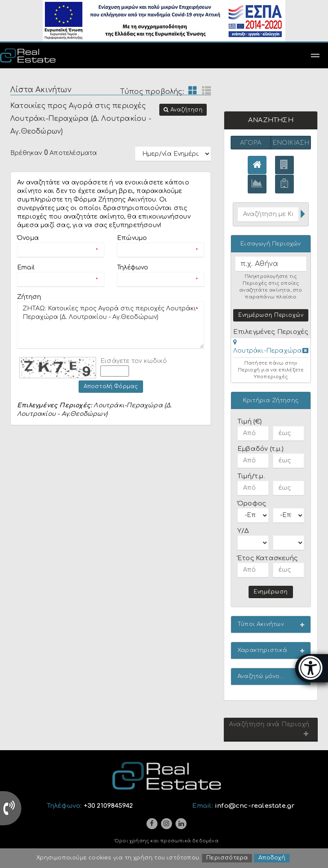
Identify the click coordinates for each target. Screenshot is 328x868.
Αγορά (251, 143)
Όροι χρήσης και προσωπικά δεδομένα (167, 842)
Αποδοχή (272, 859)
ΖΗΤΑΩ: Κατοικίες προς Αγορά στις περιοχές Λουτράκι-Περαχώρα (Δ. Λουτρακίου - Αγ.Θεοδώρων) (111, 325)
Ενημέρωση (271, 592)
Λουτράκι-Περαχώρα (268, 351)
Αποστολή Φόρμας (111, 386)
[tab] (271, 348)
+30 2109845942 (108, 807)
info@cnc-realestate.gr (255, 807)
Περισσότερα (227, 859)
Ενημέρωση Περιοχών (271, 316)
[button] (183, 110)
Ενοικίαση (291, 143)
